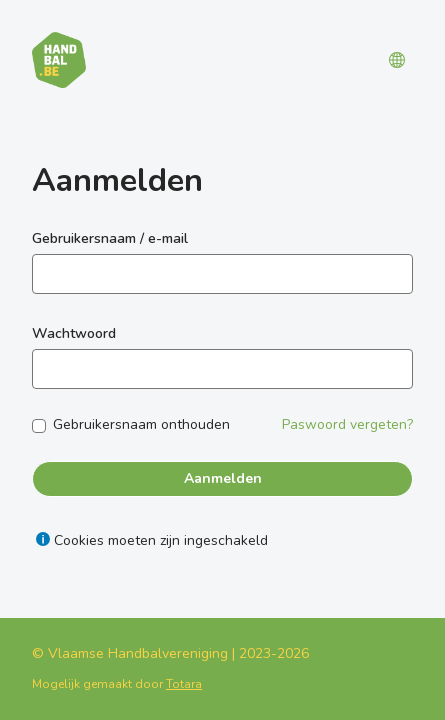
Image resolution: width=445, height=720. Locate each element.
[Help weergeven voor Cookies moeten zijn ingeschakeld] (43, 539)
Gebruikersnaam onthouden (141, 425)
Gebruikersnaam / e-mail (110, 238)
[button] (397, 60)
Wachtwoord (74, 333)
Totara (184, 684)
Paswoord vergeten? (347, 424)
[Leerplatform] (59, 60)
